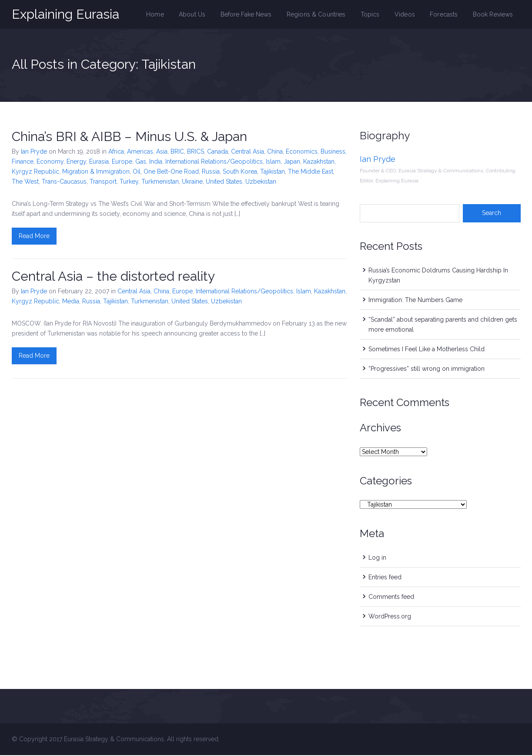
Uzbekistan (261, 182)
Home (161, 15)
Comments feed (391, 598)
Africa (116, 152)
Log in (377, 558)
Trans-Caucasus (64, 182)
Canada (217, 152)
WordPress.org (390, 617)
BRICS (196, 152)
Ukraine (192, 182)
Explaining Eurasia (65, 14)
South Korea (240, 172)
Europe (122, 162)
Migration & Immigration (96, 172)
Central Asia (248, 152)
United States (224, 182)
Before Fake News (251, 15)
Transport (103, 182)
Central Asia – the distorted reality (113, 277)
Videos (407, 15)
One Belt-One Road (171, 172)
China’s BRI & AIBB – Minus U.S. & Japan (129, 137)
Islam (273, 162)
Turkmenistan (160, 182)
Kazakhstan (319, 162)
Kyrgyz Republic (35, 172)
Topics (373, 15)
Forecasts (445, 15)
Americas (140, 152)
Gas (141, 162)
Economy (50, 162)
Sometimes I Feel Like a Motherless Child (427, 350)
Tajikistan (273, 172)
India (156, 162)
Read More (34, 237)
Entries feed (385, 578)
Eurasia (99, 162)
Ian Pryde (34, 152)
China (275, 152)
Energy (76, 162)
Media (71, 302)
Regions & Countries (320, 15)
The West (25, 182)
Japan (292, 162)
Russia (211, 172)
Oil (137, 172)
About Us (197, 15)
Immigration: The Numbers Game (415, 301)
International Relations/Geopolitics (214, 162)
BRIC (177, 152)
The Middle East (311, 172)
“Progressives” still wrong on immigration (427, 370)
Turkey (129, 182)
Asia (162, 152)
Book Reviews (494, 15)
